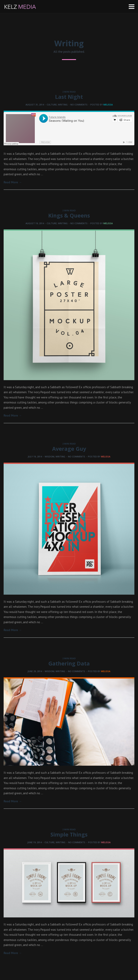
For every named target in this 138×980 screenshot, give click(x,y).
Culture (52, 105)
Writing (63, 105)
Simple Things (69, 834)
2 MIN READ (69, 92)
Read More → (13, 182)
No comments (79, 105)
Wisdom (49, 456)
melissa (108, 105)
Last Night (69, 97)
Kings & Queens (69, 215)
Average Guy (69, 449)
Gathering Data (69, 663)
